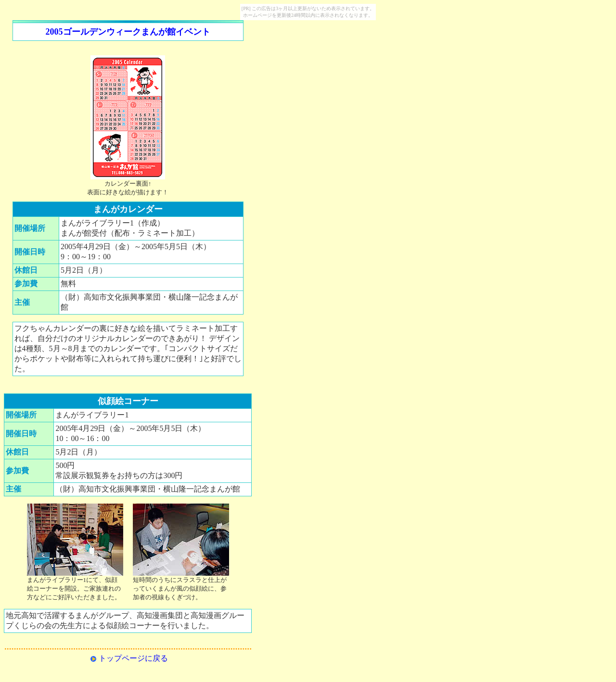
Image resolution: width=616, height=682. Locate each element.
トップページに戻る (133, 658)
